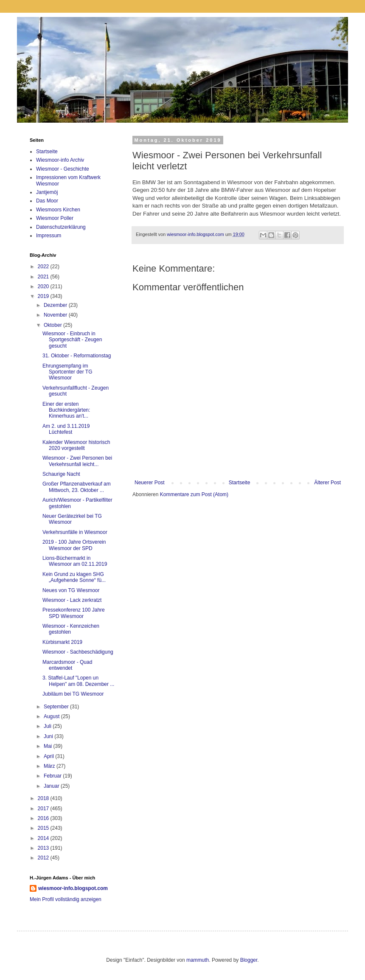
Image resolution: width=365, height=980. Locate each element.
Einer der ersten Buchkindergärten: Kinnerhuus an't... (66, 410)
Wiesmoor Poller (55, 218)
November (56, 315)
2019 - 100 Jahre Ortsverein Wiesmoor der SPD (74, 545)
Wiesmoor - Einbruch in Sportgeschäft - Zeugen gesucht (72, 340)
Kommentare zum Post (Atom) (194, 494)
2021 (44, 277)
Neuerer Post (150, 483)
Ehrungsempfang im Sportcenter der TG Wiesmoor (67, 372)
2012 (44, 858)
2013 (44, 848)
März (50, 766)
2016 (44, 818)
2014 (44, 838)
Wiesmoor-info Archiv (60, 160)
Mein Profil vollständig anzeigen (66, 899)
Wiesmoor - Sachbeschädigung (78, 652)
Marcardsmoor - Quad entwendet (67, 665)
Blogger (249, 960)
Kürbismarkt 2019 (62, 642)
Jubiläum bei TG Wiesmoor (73, 694)
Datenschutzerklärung (61, 227)
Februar (53, 776)
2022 (44, 267)
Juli (48, 726)
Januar (52, 786)
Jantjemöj (47, 192)
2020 (44, 286)
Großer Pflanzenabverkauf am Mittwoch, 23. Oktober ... (77, 487)
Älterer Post (327, 483)
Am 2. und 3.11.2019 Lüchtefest (66, 429)
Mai (49, 746)
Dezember (56, 305)
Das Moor (47, 201)
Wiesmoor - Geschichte (63, 169)
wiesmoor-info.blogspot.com (73, 888)
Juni (49, 736)
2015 (44, 828)
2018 (44, 798)
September (57, 707)
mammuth (198, 960)
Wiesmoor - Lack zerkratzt (72, 600)
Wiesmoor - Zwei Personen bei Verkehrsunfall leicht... (77, 461)
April (49, 756)
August (52, 716)
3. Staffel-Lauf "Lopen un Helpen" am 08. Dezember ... (78, 681)
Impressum (49, 236)
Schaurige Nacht (61, 474)
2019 (44, 296)
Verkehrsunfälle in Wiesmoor (75, 532)
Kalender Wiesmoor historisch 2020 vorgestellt (76, 445)
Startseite (240, 483)
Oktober (53, 325)
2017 (44, 809)
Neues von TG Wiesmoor (71, 590)
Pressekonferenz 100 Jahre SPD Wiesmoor (74, 613)
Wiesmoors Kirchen (58, 210)
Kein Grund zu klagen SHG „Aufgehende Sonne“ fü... (74, 577)
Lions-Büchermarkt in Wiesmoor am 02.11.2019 (75, 561)
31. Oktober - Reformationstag (77, 356)
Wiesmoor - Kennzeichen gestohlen (71, 629)
